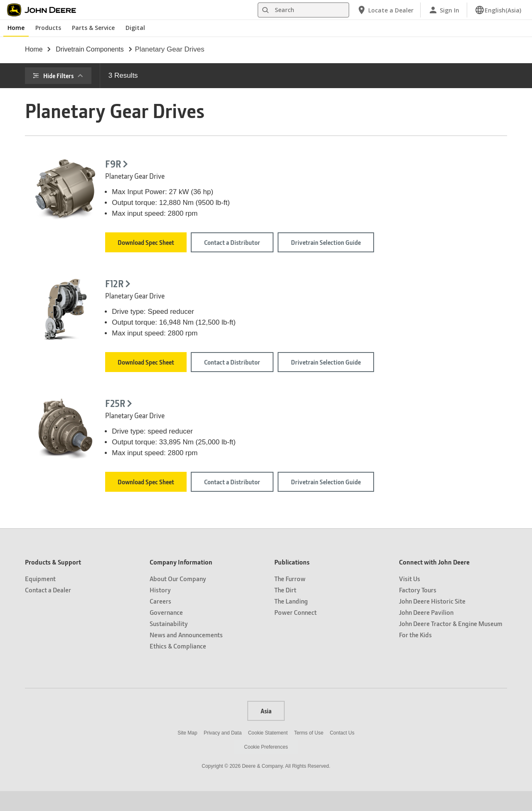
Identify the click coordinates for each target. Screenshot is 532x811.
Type (49, 182)
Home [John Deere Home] (16, 28)
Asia (266, 731)
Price (49, 113)
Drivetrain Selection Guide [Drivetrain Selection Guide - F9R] (429, 246)
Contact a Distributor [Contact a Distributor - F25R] (336, 495)
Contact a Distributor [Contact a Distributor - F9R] (336, 242)
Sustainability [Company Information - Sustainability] (169, 643)
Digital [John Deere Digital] (135, 28)
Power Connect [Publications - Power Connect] (296, 632)
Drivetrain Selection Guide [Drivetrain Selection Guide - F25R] (429, 498)
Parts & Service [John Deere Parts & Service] (93, 28)
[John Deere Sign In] (444, 10)
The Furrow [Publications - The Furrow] (290, 598)
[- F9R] (179, 180)
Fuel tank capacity (68, 159)
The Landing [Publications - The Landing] (291, 621)
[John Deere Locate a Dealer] (385, 10)
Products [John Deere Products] (48, 28)
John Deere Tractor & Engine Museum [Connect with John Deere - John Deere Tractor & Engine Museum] (451, 643)
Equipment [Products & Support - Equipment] (40, 598)
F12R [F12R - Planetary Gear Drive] (218, 290)
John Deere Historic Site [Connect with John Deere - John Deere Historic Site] (432, 621)
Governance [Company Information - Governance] (166, 632)
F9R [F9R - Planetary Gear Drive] (217, 164)
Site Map (187, 753)
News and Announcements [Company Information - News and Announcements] (186, 654)
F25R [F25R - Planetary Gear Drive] (219, 417)
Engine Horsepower (70, 136)
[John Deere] (46, 10)
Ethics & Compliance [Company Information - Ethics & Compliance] (178, 666)
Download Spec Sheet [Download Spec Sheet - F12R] (250, 369)
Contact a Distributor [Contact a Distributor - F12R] (336, 369)
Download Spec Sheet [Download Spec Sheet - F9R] (250, 242)
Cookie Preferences (266, 767)
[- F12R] (179, 306)
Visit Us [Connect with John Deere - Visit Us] (410, 598)
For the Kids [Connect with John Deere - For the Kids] (415, 654)
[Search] (303, 10)
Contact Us (342, 753)
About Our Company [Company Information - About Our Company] (178, 598)
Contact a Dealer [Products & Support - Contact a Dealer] (48, 610)
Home (34, 49)
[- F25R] (179, 433)
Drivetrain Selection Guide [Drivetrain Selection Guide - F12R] (429, 372)
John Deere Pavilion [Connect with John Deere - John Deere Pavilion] (426, 632)
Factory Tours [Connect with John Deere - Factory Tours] (418, 610)
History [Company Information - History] (160, 610)
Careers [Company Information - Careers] (160, 621)
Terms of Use (309, 753)
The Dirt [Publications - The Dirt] (285, 610)
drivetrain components (90, 49)
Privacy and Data (223, 753)
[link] (498, 10)
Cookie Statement (268, 753)
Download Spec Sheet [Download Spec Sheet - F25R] (250, 495)
